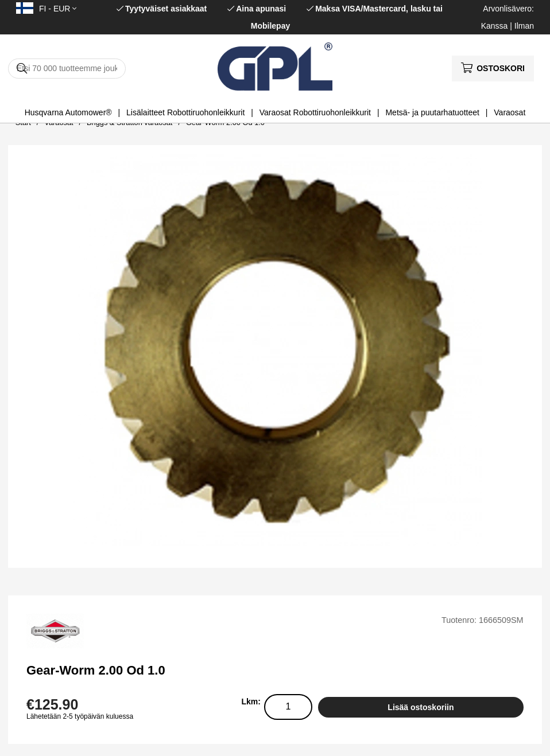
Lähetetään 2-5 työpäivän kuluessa (80, 716)
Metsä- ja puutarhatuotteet (432, 112)
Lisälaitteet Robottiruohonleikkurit (185, 112)
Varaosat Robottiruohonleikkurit (315, 112)
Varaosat (510, 112)
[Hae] (67, 69)
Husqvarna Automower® (68, 112)
